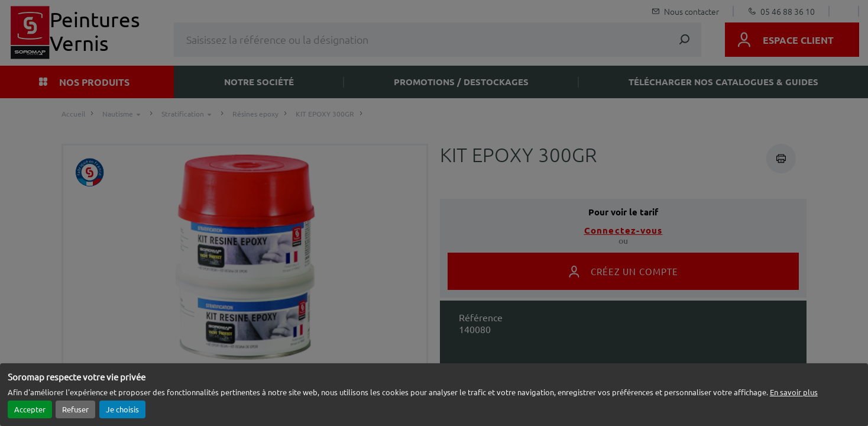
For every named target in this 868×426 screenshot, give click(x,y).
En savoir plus (794, 392)
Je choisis (122, 409)
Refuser (75, 409)
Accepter (30, 409)
